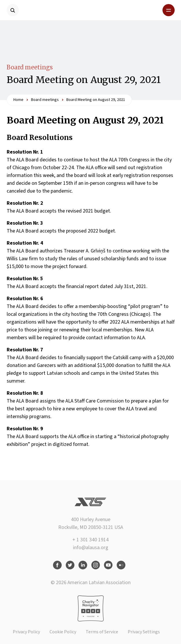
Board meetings (30, 67)
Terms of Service (102, 632)
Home (18, 100)
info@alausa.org (91, 548)
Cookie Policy (63, 632)
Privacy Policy (26, 632)
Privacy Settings (144, 632)
